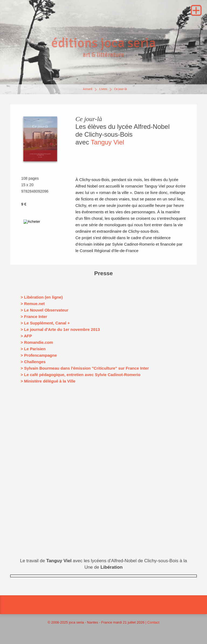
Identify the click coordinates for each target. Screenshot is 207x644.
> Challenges (33, 362)
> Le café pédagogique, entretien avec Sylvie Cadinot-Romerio (80, 375)
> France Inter (34, 316)
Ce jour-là (121, 90)
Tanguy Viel (108, 142)
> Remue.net (33, 304)
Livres (103, 90)
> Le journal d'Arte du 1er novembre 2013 (60, 329)
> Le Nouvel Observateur (44, 310)
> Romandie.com (37, 342)
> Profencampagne (39, 355)
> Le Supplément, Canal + (45, 323)
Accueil (87, 90)
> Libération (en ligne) (42, 297)
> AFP (26, 336)
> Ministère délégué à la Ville (48, 381)
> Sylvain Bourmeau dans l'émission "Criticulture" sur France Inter (85, 368)
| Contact (153, 622)
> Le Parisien (33, 349)
